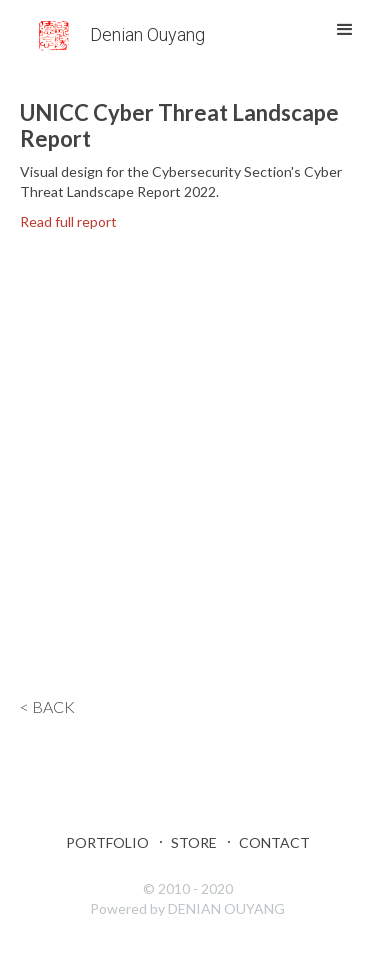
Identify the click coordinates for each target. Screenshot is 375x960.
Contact (274, 842)
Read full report (68, 221)
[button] (345, 30)
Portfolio (107, 842)
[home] (120, 31)
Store (194, 842)
